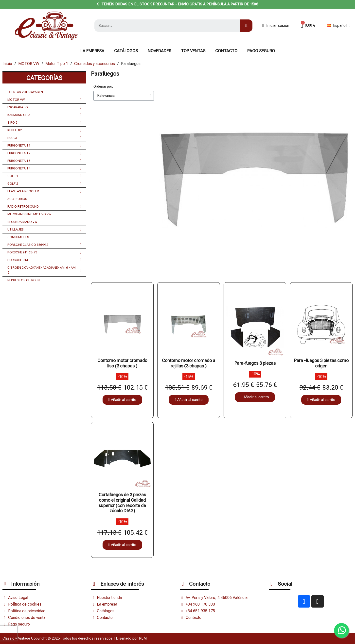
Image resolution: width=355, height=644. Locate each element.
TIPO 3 (44, 123)
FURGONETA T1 (44, 146)
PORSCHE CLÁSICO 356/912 (44, 245)
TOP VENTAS (193, 51)
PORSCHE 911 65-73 (44, 252)
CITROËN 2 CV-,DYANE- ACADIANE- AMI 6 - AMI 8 (44, 270)
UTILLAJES (44, 230)
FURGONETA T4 (44, 168)
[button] (122, 400)
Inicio (7, 64)
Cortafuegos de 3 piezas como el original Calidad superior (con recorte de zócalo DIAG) (122, 503)
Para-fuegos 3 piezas (255, 363)
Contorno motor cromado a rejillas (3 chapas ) (189, 363)
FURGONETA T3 (44, 161)
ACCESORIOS (17, 199)
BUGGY (44, 138)
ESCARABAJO (44, 107)
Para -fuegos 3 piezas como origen (321, 363)
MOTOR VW (29, 64)
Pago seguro (261, 51)
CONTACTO (226, 51)
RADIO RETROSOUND (44, 207)
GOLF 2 (44, 184)
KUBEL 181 (44, 130)
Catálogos (126, 51)
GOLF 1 (44, 176)
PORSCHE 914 (44, 260)
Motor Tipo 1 (57, 64)
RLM (143, 638)
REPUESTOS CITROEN (24, 280)
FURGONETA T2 (44, 153)
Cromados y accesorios (95, 64)
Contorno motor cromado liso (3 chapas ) (122, 363)
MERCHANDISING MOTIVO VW (29, 214)
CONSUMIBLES (18, 237)
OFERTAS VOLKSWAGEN (25, 92)
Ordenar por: (103, 86)
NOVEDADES (159, 51)
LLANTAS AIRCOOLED (44, 191)
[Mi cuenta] (276, 26)
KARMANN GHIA (44, 115)
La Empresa (92, 51)
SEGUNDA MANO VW (22, 222)
